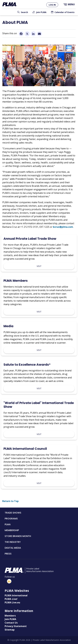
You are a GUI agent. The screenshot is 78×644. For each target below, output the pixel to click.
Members (10, 616)
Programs (11, 519)
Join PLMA (41, 12)
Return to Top (10, 501)
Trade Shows (13, 513)
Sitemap (10, 630)
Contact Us (11, 623)
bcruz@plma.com (63, 227)
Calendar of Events (65, 12)
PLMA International (16, 595)
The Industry (13, 542)
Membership (12, 530)
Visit (39, 266)
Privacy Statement (16, 626)
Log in (52, 5)
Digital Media (13, 548)
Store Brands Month (18, 536)
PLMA (8, 524)
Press (8, 554)
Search (24, 12)
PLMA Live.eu (12, 602)
